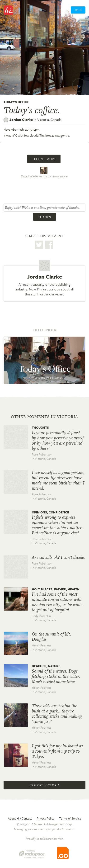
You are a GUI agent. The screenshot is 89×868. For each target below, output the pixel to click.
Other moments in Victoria (44, 417)
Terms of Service (70, 818)
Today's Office (16, 102)
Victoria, (49, 119)
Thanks (44, 217)
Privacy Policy (46, 818)
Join (78, 10)
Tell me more (44, 159)
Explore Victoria (44, 785)
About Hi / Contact (20, 818)
